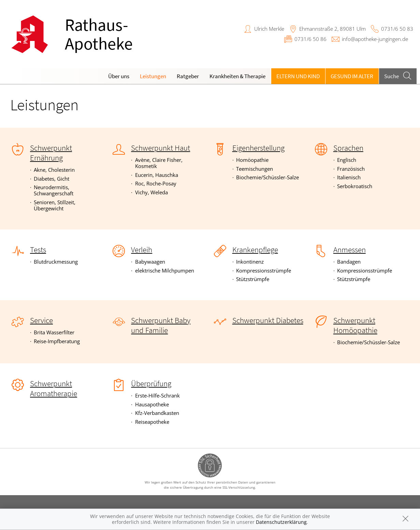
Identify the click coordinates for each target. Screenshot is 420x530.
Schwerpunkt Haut (161, 148)
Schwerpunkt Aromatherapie (54, 388)
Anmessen (350, 250)
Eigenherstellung (258, 148)
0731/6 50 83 (397, 29)
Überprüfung (151, 383)
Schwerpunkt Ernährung (51, 153)
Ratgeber (188, 76)
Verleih (142, 250)
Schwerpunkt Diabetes (268, 320)
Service (41, 320)
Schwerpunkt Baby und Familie (161, 325)
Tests (38, 250)
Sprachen (348, 148)
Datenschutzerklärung (281, 522)
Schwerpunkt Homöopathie (355, 325)
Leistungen (153, 76)
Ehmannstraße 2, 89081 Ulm (332, 29)
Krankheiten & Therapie (237, 76)
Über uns (119, 76)
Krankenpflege (255, 250)
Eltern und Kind (298, 76)
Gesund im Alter (352, 76)
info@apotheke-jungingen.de (375, 39)
